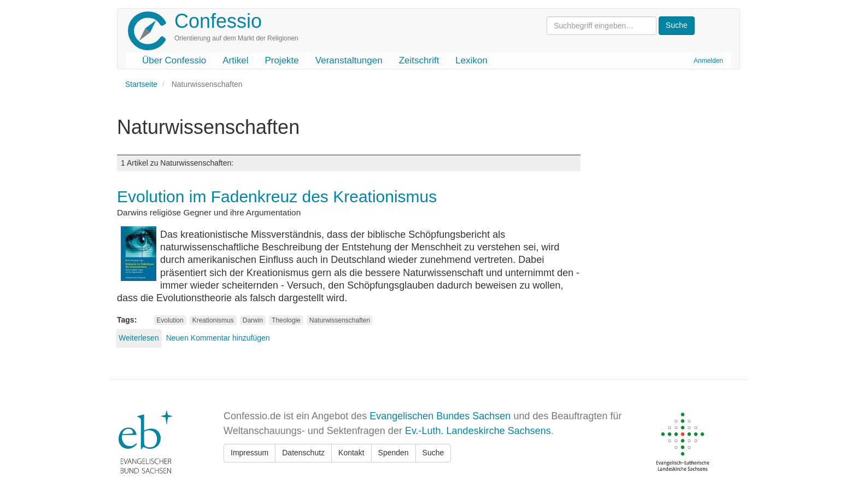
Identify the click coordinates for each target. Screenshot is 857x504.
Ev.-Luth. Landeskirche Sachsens (478, 431)
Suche (433, 453)
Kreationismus (213, 320)
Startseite (141, 84)
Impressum (250, 453)
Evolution (170, 320)
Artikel (235, 60)
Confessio (218, 21)
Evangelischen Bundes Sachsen (440, 416)
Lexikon (471, 60)
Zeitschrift (419, 60)
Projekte (281, 60)
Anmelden (708, 61)
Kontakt (351, 453)
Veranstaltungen (349, 60)
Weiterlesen (139, 338)
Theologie (286, 320)
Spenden (394, 453)
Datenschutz (303, 453)
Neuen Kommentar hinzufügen (218, 338)
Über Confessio (174, 60)
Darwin (253, 320)
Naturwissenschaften (340, 320)
